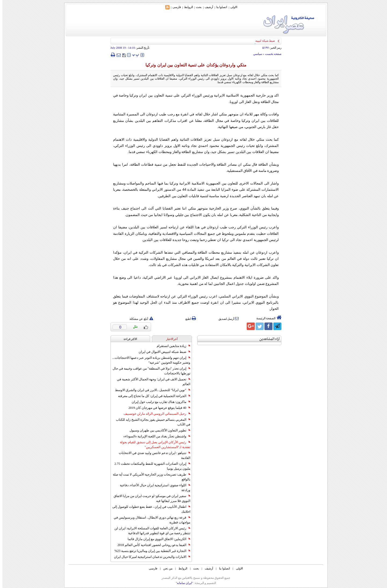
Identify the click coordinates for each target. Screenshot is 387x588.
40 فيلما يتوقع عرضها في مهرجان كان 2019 (157, 408)
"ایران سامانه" (182, 583)
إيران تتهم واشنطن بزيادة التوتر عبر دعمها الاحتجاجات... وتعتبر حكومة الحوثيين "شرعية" (149, 360)
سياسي (255, 54)
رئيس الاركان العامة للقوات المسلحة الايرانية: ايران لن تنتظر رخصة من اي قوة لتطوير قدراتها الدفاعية (150, 531)
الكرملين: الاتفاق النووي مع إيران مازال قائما (157, 539)
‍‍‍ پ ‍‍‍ (133, 55)
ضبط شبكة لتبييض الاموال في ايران (162, 352)
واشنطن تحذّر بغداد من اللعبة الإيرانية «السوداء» (154, 436)
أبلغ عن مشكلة (139, 319)
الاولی (231, 7)
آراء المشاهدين (267, 339)
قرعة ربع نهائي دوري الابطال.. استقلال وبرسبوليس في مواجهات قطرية (150, 520)
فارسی (174, 7)
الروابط (186, 7)
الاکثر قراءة (128, 339)
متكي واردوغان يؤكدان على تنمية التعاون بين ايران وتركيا (193, 65)
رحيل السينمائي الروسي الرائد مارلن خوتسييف (155, 414)
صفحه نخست (271, 54)
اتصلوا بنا (219, 7)
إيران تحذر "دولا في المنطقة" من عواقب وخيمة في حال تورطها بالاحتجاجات (149, 371)
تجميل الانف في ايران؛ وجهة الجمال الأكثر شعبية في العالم (151, 382)
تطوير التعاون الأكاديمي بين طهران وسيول (157, 430)
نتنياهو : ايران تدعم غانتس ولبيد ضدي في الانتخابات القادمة (152, 455)
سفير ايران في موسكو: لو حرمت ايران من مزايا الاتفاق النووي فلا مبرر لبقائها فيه (150, 498)
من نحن (165, 568)
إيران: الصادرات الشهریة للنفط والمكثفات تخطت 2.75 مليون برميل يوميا (150, 466)
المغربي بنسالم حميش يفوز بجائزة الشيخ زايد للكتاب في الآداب (151, 422)
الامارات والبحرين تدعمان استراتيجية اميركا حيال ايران (150, 557)
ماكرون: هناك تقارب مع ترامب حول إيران (159, 402)
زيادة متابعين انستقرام (171, 346)
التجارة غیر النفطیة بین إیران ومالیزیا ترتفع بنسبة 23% (150, 551)
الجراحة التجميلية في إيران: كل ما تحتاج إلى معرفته (152, 396)
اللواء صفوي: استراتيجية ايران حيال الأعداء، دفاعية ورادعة (153, 488)
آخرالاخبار (169, 339)
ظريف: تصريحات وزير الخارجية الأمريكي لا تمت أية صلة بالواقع (149, 477)
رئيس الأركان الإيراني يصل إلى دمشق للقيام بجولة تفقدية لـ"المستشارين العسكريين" (153, 445)
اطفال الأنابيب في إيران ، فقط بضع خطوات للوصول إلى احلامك (149, 509)
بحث (196, 7)
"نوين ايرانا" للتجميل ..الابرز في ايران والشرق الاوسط (150, 390)
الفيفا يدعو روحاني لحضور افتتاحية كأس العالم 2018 (151, 545)
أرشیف (207, 7)
